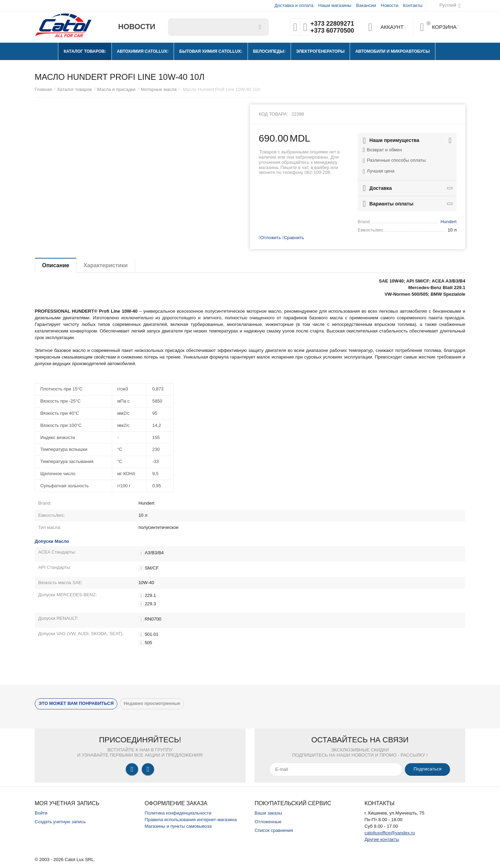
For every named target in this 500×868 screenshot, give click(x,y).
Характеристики (105, 265)
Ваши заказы (268, 813)
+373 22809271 (332, 24)
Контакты (413, 5)
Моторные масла (159, 89)
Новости (390, 5)
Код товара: (273, 114)
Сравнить (293, 238)
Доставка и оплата (294, 5)
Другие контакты (382, 839)
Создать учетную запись (60, 822)
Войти (41, 813)
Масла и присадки (116, 89)
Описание (56, 265)
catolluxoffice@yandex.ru (390, 833)
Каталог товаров (74, 89)
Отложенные (268, 822)
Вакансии (366, 5)
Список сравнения (274, 830)
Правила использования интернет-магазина (191, 820)
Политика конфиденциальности (178, 813)
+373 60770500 (332, 31)
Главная (43, 89)
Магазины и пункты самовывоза (178, 826)
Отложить (270, 238)
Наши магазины (335, 5)
